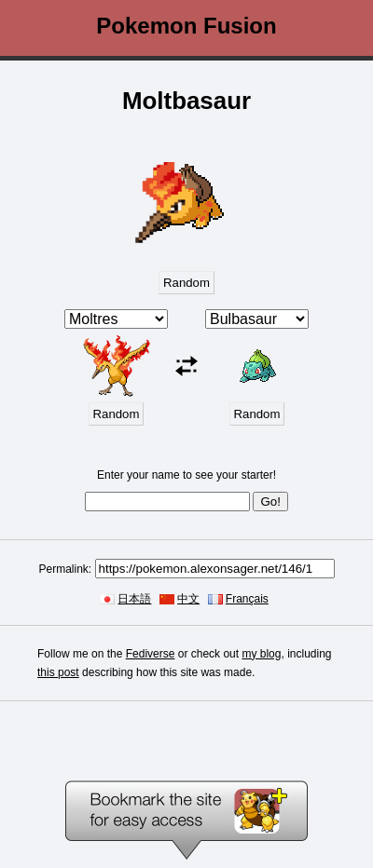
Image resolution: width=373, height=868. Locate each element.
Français (247, 599)
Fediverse (151, 654)
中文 (188, 599)
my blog (261, 654)
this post (58, 672)
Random (186, 283)
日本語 (134, 599)
